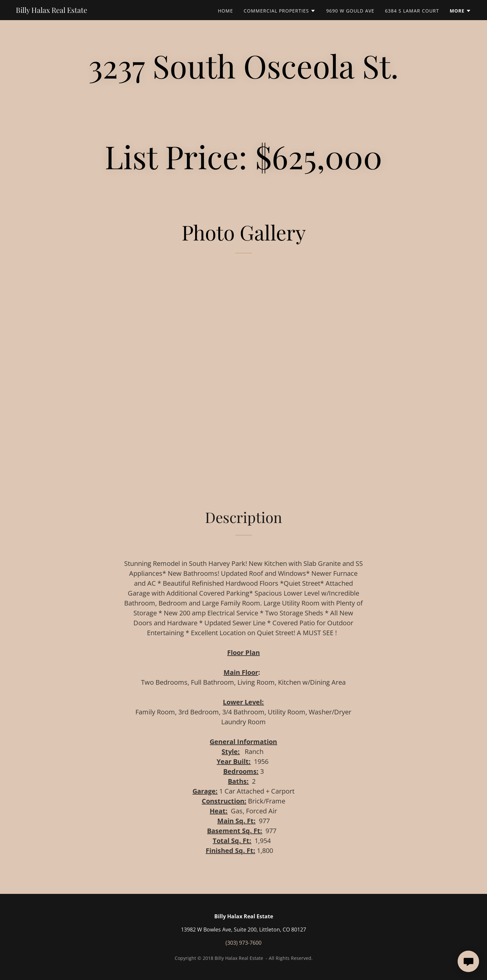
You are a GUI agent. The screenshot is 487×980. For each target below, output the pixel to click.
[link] (52, 11)
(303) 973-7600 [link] (243, 943)
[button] (280, 11)
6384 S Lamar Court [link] (412, 11)
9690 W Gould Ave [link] (350, 11)
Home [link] (226, 11)
